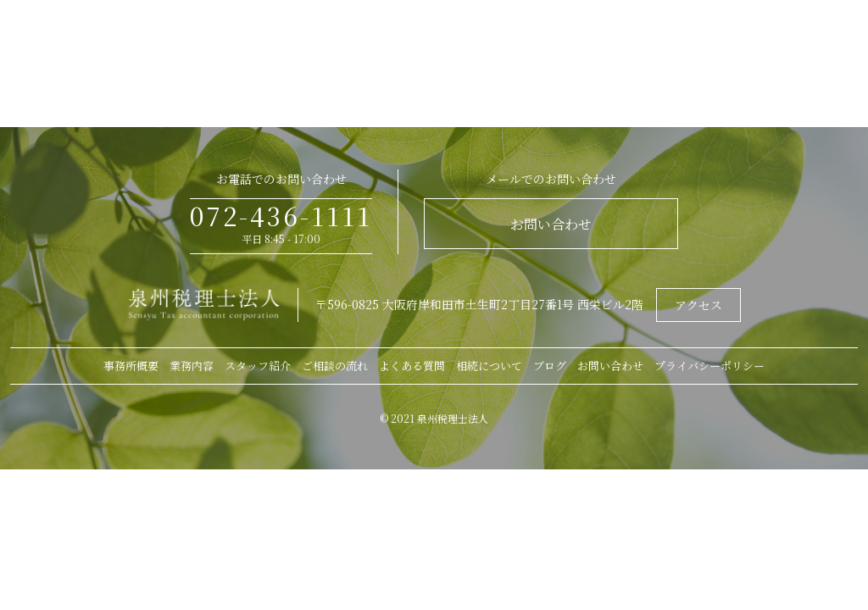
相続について (489, 366)
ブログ (550, 366)
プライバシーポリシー (709, 366)
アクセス (698, 305)
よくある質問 (412, 366)
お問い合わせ (551, 224)
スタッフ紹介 (258, 366)
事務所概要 (131, 366)
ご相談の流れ (335, 366)
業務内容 (192, 366)
